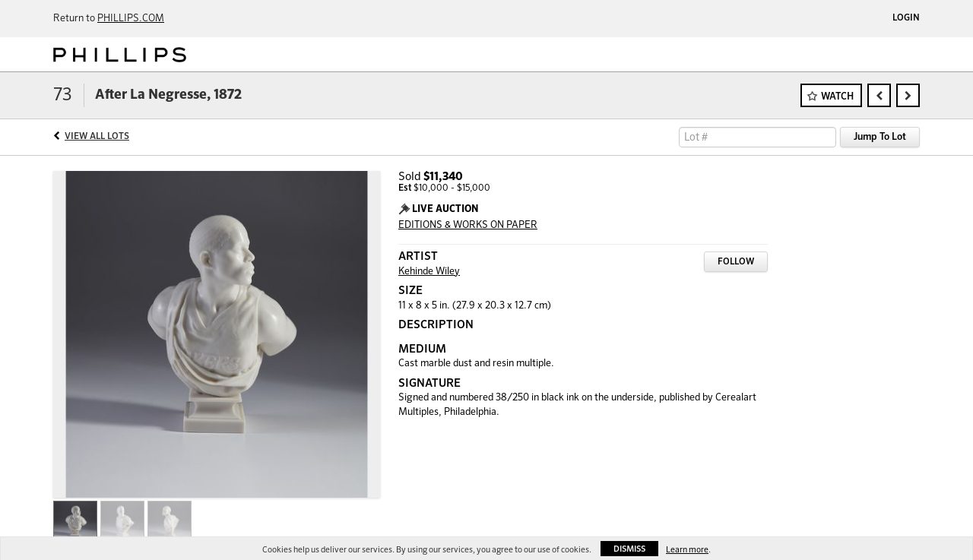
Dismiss (629, 549)
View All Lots (97, 137)
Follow (736, 262)
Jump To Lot (880, 137)
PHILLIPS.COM (131, 19)
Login (906, 18)
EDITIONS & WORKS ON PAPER (468, 225)
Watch (837, 97)
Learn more (687, 550)
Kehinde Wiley (429, 272)
